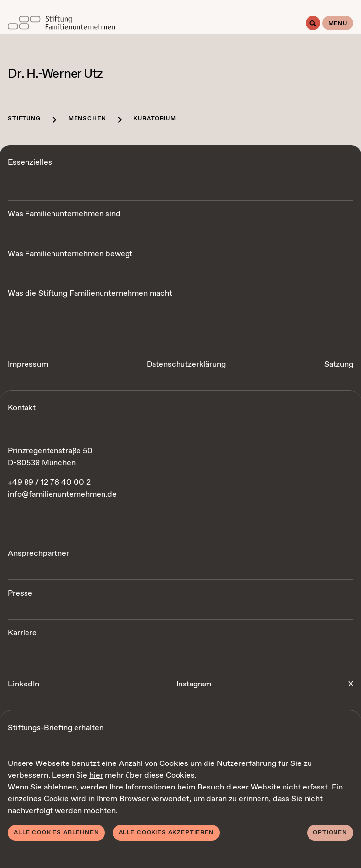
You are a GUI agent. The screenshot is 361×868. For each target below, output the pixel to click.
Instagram (194, 684)
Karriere (22, 633)
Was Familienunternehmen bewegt (70, 254)
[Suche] (313, 23)
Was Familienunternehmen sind (64, 214)
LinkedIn (24, 684)
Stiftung (24, 119)
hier (96, 776)
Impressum (28, 364)
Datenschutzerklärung (186, 364)
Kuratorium (155, 119)
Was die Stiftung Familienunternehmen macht (90, 294)
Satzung (339, 364)
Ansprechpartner (39, 554)
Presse (20, 593)
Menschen (87, 119)
